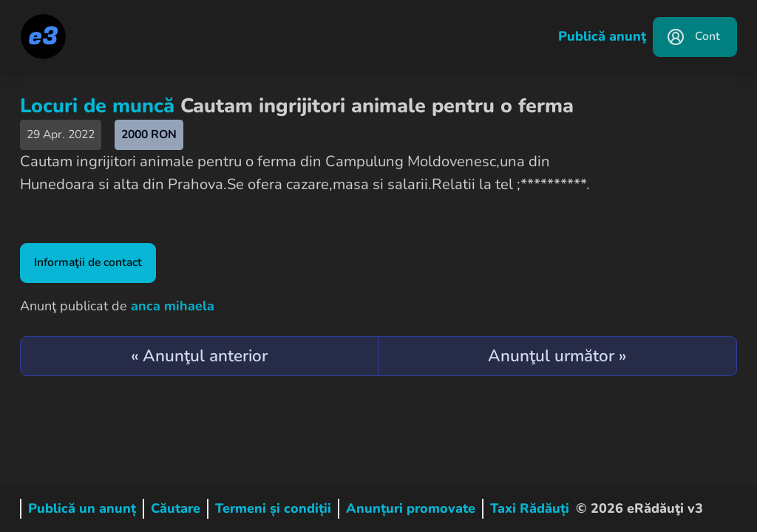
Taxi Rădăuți (530, 508)
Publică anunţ (602, 36)
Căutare (176, 508)
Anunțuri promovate (411, 508)
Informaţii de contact (88, 262)
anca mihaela (173, 306)
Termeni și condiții (273, 508)
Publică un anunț (82, 508)
